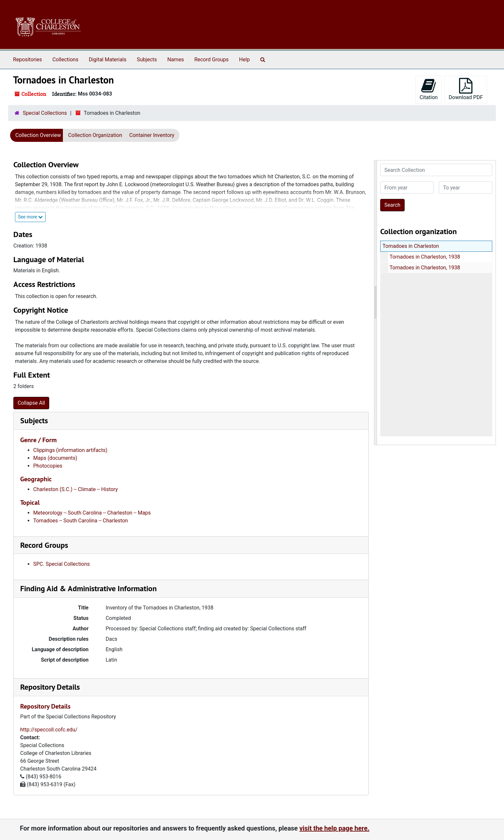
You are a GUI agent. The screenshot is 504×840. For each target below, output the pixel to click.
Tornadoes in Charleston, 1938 (425, 257)
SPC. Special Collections (62, 564)
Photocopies (48, 466)
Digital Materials (108, 60)
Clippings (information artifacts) (70, 450)
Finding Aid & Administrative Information (88, 588)
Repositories (28, 60)
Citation (429, 89)
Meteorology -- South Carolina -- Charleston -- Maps (92, 513)
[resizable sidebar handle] (376, 303)
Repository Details (50, 687)
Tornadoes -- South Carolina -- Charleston (81, 521)
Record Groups (211, 60)
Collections (65, 60)
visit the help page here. (334, 828)
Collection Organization (95, 135)
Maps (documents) (55, 458)
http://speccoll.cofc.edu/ (49, 730)
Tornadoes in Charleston (411, 246)
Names (176, 60)
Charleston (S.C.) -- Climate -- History (76, 489)
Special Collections (45, 113)
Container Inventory (152, 135)
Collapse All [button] (31, 403)
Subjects (147, 60)
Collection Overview (38, 135)
